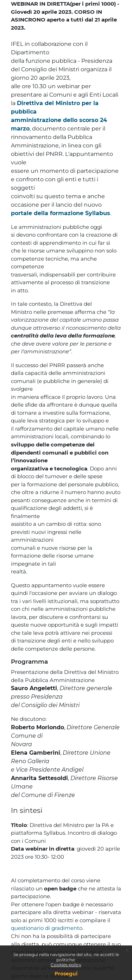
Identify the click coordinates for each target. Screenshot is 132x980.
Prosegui (66, 974)
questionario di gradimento (47, 928)
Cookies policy (66, 965)
